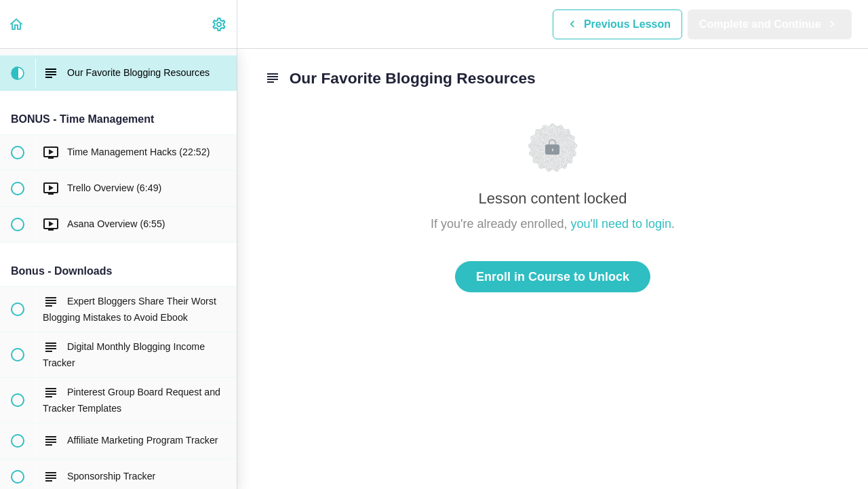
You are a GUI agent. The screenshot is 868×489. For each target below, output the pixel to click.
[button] (17, 24)
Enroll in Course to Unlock (553, 277)
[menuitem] (220, 24)
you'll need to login (622, 224)
